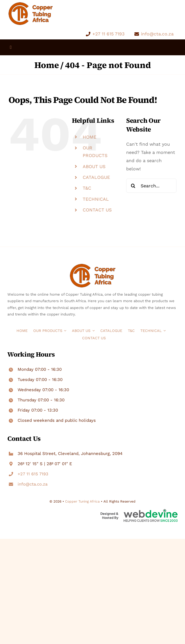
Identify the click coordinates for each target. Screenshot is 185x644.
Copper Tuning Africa (82, 501)
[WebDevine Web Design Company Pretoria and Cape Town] (139, 511)
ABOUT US (94, 167)
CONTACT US (97, 210)
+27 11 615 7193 (108, 34)
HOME (90, 137)
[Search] (133, 186)
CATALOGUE (96, 177)
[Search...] (151, 186)
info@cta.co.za (157, 34)
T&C (87, 188)
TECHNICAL (96, 199)
